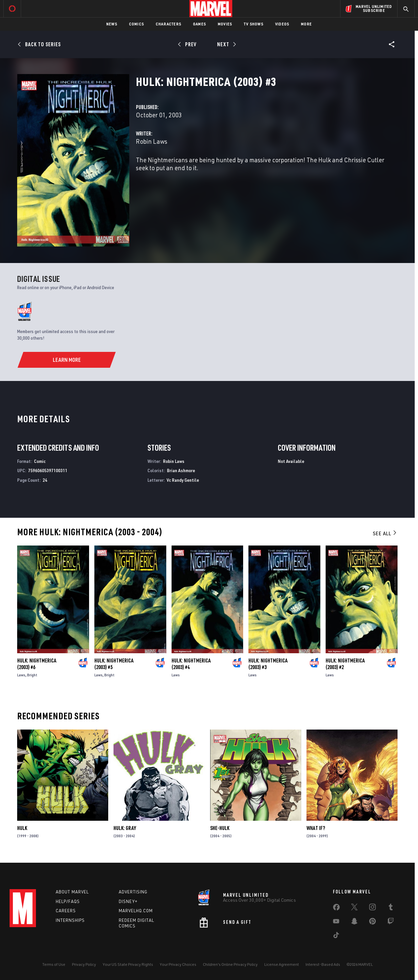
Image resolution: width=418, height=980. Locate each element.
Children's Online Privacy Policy (230, 964)
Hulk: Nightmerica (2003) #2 (345, 664)
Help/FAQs (68, 901)
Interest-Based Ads (323, 964)
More (306, 24)
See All (385, 533)
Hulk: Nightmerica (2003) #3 (268, 664)
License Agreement (282, 964)
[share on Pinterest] (372, 923)
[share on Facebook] (336, 909)
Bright (32, 675)
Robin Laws (152, 141)
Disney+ (128, 901)
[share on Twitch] (391, 923)
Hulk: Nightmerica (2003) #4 (191, 664)
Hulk (22, 828)
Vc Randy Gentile (183, 480)
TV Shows (254, 24)
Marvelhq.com (136, 911)
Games (199, 24)
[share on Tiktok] (336, 936)
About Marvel (72, 892)
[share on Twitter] (354, 908)
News (112, 24)
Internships (70, 920)
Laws (21, 675)
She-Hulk (220, 828)
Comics (136, 24)
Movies (225, 24)
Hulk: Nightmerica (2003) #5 (114, 664)
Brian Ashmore (181, 470)
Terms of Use (54, 964)
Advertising (133, 892)
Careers (66, 911)
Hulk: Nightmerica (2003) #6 (37, 664)
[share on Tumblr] (391, 908)
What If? (316, 828)
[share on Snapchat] (354, 923)
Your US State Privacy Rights (128, 964)
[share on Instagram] (372, 908)
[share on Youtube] (336, 923)
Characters (168, 24)
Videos (282, 24)
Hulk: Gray (125, 828)
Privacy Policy (84, 964)
